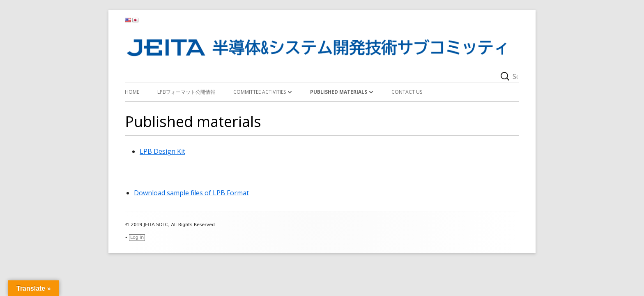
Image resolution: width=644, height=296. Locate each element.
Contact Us (407, 92)
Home (132, 92)
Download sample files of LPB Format (191, 193)
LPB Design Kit (162, 151)
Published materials (339, 92)
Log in (137, 237)
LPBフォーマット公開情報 (186, 92)
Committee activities (260, 92)
